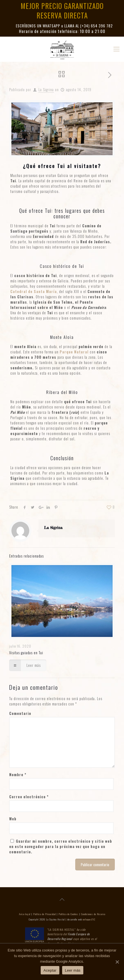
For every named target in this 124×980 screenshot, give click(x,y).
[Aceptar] (117, 962)
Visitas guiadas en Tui (26, 653)
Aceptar (50, 970)
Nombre (18, 775)
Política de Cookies (68, 914)
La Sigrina (46, 89)
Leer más (73, 970)
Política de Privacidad (44, 914)
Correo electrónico (29, 797)
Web (13, 819)
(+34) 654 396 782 (97, 26)
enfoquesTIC (89, 919)
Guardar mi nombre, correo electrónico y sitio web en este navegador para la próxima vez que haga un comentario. (61, 846)
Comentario (20, 713)
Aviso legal (25, 914)
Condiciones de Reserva (93, 914)
